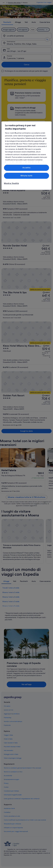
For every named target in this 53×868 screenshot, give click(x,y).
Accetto (26, 168)
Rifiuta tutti (26, 176)
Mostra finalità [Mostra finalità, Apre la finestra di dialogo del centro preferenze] (11, 183)
